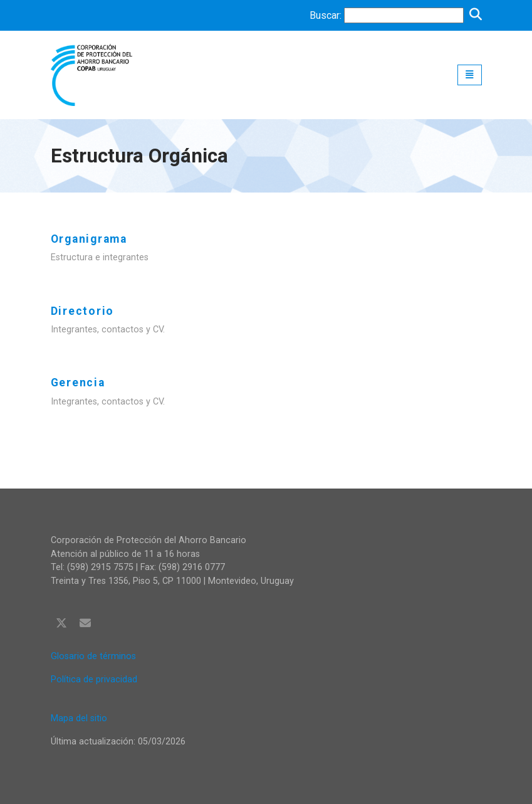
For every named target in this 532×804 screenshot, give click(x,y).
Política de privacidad (94, 680)
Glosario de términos (93, 656)
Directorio (83, 311)
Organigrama (89, 239)
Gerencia (78, 383)
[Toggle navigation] (470, 75)
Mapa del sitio (79, 718)
